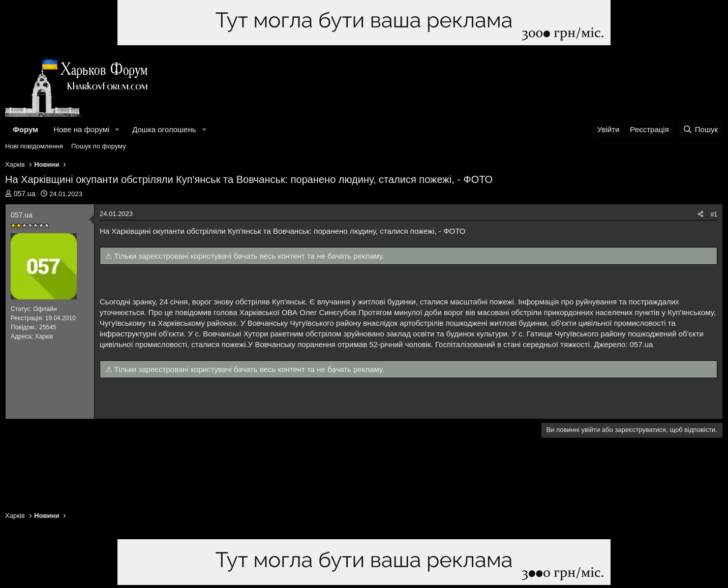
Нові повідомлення (34, 146)
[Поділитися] (701, 215)
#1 (714, 214)
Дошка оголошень (164, 129)
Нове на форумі (81, 129)
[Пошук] (700, 129)
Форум (25, 129)
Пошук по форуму (99, 146)
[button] (117, 129)
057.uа (25, 194)
